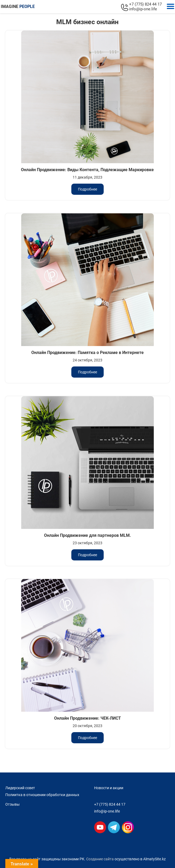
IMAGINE (18, 7)
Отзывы (12, 804)
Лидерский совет (20, 788)
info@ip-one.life (143, 9)
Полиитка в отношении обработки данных (42, 795)
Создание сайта (100, 859)
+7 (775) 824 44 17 (145, 4)
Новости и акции (109, 788)
